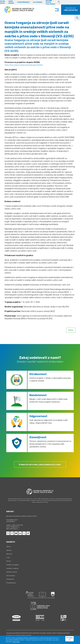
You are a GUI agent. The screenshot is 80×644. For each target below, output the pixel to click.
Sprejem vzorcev (12, 572)
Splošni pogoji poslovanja (50, 2)
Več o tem (16, 642)
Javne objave (11, 2)
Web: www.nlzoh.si (12, 529)
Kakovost (9, 554)
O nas (8, 558)
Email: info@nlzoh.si (13, 527)
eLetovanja (38, 2)
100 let (8, 547)
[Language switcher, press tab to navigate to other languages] (60, 2)
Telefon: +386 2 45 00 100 (15, 525)
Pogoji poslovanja (63, 633)
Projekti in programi (13, 565)
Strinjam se (69, 639)
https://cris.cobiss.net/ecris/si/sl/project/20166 (24, 65)
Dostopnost (10, 579)
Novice (9, 561)
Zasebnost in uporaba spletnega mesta (19, 635)
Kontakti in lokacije (12, 568)
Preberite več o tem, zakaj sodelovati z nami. (40, 465)
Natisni (71, 330)
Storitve (9, 550)
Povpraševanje (23, 2)
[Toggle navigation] (59, 10)
